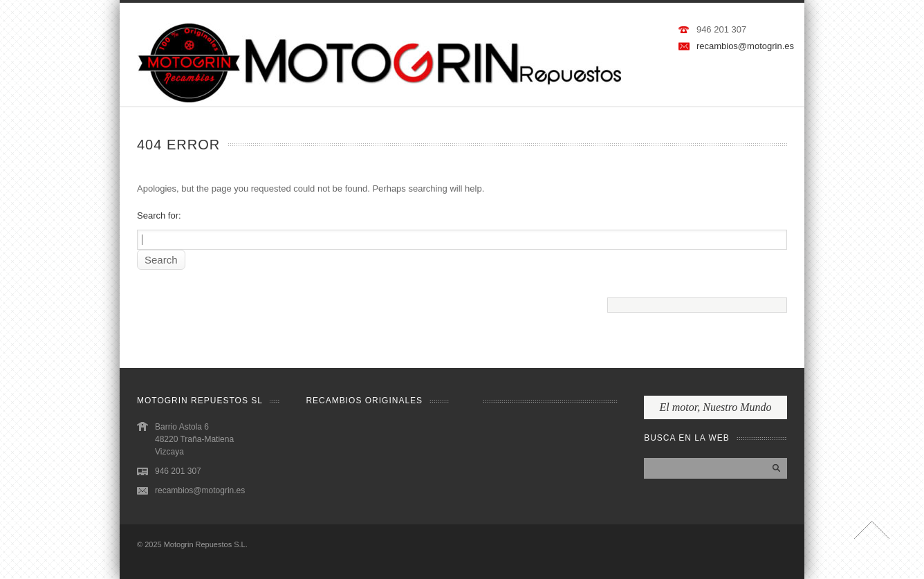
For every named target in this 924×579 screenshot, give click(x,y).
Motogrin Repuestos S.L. (206, 544)
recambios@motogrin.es (745, 46)
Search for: (159, 215)
